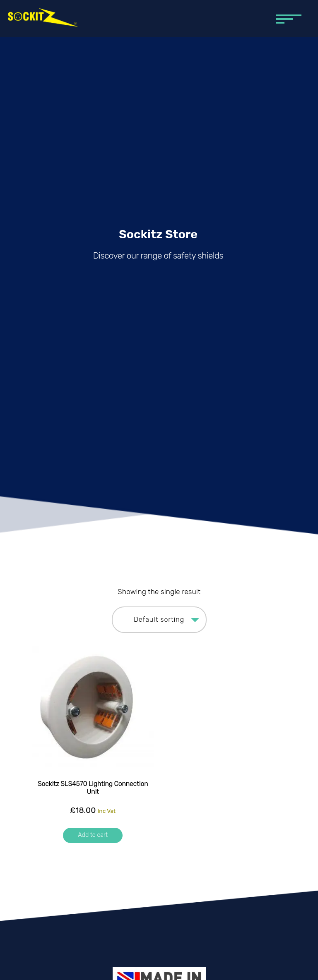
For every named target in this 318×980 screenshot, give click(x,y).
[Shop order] (159, 620)
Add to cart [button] (93, 835)
